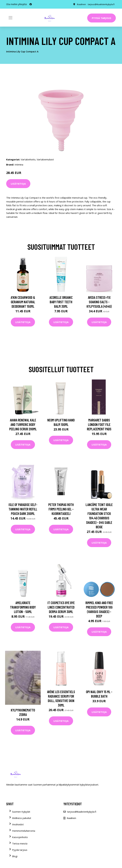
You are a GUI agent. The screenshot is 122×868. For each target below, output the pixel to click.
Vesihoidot (18, 824)
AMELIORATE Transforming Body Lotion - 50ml (23, 607)
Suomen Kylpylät (21, 812)
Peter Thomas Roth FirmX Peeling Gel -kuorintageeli (61, 509)
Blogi (15, 856)
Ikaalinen (81, 4)
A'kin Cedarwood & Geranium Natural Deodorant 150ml (23, 302)
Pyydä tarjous (102, 18)
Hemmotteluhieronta (24, 831)
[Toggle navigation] (10, 18)
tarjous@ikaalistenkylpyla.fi (101, 4)
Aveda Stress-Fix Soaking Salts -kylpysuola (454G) (99, 302)
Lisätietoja (18, 184)
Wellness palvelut (22, 818)
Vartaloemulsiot (45, 159)
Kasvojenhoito (20, 837)
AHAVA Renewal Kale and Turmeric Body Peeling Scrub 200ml (23, 424)
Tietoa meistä (20, 843)
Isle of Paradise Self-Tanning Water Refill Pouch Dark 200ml (23, 509)
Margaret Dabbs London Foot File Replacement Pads (99, 424)
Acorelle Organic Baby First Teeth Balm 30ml (61, 302)
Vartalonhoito (28, 159)
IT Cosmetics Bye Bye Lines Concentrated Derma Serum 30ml (61, 607)
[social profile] (31, 4)
